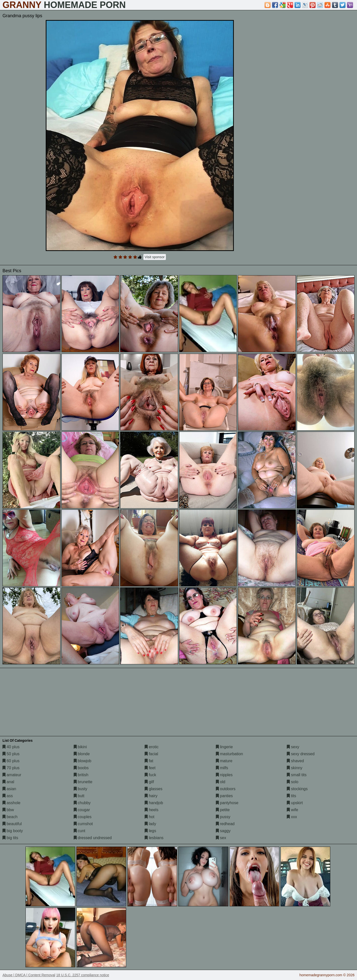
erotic (152, 747)
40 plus (11, 747)
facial (151, 754)
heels (152, 810)
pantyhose (227, 803)
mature (224, 761)
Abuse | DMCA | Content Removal (29, 975)
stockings (297, 789)
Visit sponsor (155, 257)
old (221, 782)
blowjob (83, 761)
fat (149, 761)
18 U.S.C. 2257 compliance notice (83, 975)
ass (8, 796)
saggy (223, 831)
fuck (150, 775)
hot (150, 817)
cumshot (83, 824)
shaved (295, 761)
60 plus (11, 761)
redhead (225, 824)
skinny (295, 768)
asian (9, 789)
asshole (11, 803)
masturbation (229, 754)
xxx (292, 817)
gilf (149, 782)
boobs (81, 768)
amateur (12, 775)
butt (79, 796)
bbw (8, 810)
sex (221, 838)
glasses (154, 789)
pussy (223, 817)
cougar (82, 810)
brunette (83, 782)
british (81, 775)
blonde (82, 754)
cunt (80, 831)
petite (223, 810)
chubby (82, 803)
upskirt (295, 803)
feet (150, 768)
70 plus (11, 768)
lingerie (224, 747)
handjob (154, 803)
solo (293, 782)
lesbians (154, 838)
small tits (297, 775)
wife (292, 810)
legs (150, 831)
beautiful (12, 824)
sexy (293, 747)
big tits (10, 838)
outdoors (226, 789)
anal (8, 782)
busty (81, 789)
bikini (80, 747)
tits (291, 796)
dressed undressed (93, 838)
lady (150, 824)
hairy (151, 796)
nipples (224, 775)
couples (83, 817)
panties (224, 796)
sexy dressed (301, 754)
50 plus (11, 754)
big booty (13, 831)
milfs (222, 768)
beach (10, 817)
